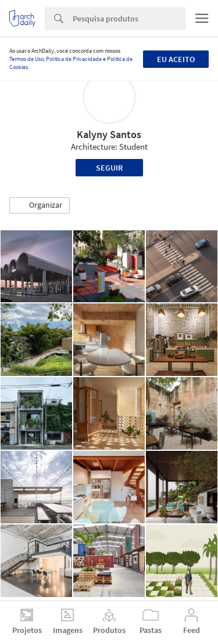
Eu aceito (176, 59)
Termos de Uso (26, 59)
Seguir (109, 168)
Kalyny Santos (109, 134)
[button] (40, 205)
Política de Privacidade (74, 59)
